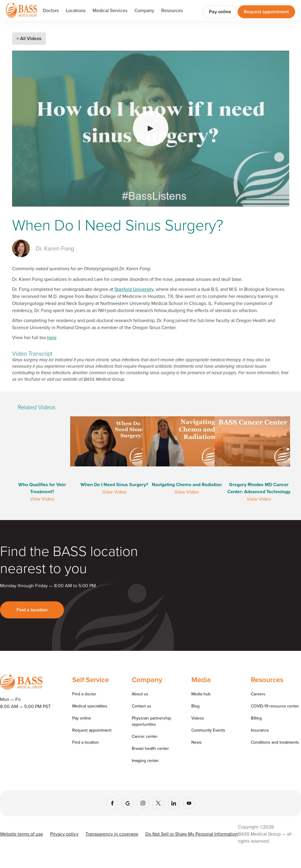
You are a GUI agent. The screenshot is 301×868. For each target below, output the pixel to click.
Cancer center (145, 736)
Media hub (201, 694)
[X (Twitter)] (158, 803)
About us (140, 694)
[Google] (128, 803)
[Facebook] (112, 803)
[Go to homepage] (21, 10)
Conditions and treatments (275, 742)
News (196, 742)
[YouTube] (189, 803)
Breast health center (150, 748)
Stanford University (134, 289)
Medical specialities (90, 706)
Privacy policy (64, 834)
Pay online (220, 12)
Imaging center (145, 760)
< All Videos (29, 38)
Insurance (260, 730)
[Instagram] (143, 803)
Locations (76, 10)
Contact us (142, 706)
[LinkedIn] (174, 803)
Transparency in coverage (112, 834)
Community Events (208, 730)
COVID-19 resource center (275, 706)
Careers (258, 694)
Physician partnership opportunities (151, 721)
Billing (256, 718)
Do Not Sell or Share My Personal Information (192, 834)
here (52, 337)
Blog (195, 706)
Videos (198, 718)
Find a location (32, 610)
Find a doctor (84, 694)
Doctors (51, 10)
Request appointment (266, 12)
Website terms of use (22, 834)
